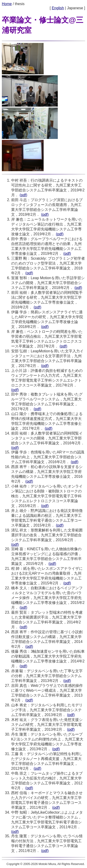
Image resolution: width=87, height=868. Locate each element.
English (58, 8)
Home (7, 4)
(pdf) (23, 195)
